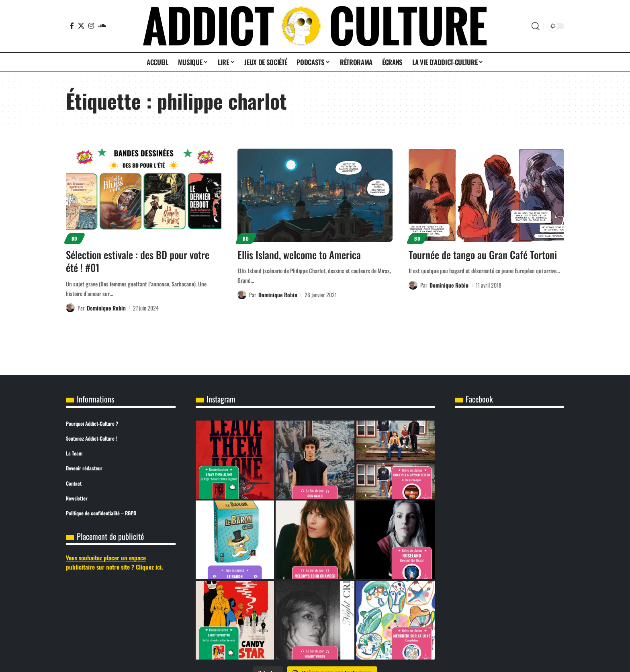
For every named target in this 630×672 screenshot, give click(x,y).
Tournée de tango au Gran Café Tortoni (483, 254)
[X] (81, 26)
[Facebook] (72, 26)
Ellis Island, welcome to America (299, 254)
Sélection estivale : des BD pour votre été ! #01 (138, 261)
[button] (536, 26)
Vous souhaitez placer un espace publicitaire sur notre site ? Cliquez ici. (115, 562)
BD (75, 238)
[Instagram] (91, 26)
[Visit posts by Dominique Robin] (70, 308)
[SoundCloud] (102, 26)
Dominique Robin (106, 308)
